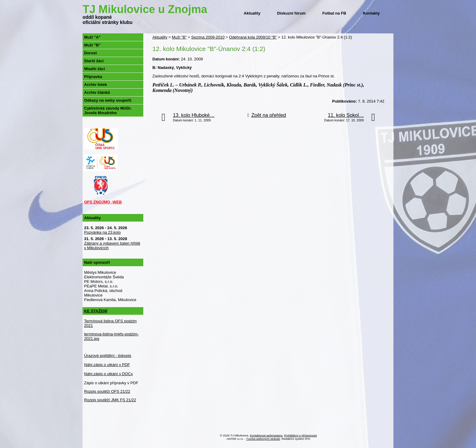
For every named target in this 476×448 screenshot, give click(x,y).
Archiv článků (97, 92)
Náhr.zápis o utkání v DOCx (108, 374)
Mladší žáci (95, 69)
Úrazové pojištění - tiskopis (108, 356)
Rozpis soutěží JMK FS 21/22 (110, 400)
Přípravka (93, 77)
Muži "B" (179, 37)
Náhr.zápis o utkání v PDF (107, 365)
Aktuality (252, 13)
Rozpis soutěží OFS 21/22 (107, 391)
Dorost (90, 53)
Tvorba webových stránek (263, 439)
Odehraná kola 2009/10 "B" (253, 37)
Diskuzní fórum (291, 13)
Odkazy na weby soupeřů (108, 100)
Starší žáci (94, 61)
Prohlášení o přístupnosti (301, 435)
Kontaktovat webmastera (266, 435)
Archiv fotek (95, 85)
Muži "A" (92, 37)
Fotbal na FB (334, 13)
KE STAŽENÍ (96, 311)
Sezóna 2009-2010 (208, 37)
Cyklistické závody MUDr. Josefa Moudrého (108, 110)
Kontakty (371, 13)
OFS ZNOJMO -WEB (103, 202)
